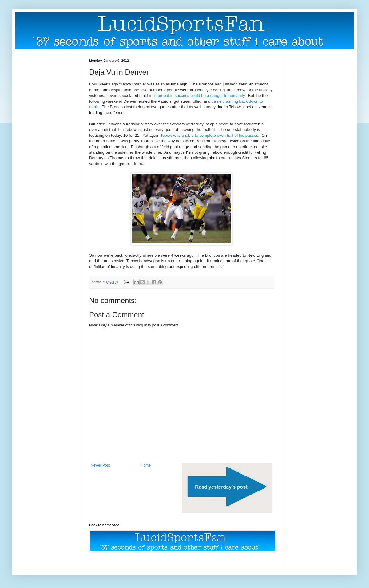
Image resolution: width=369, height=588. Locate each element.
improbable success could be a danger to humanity (199, 95)
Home (146, 465)
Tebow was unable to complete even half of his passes (209, 135)
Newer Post (100, 465)
